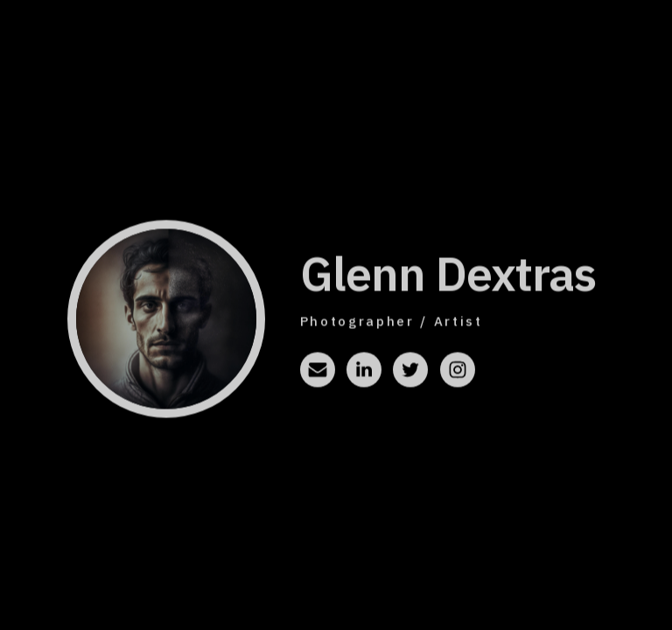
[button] (318, 371)
